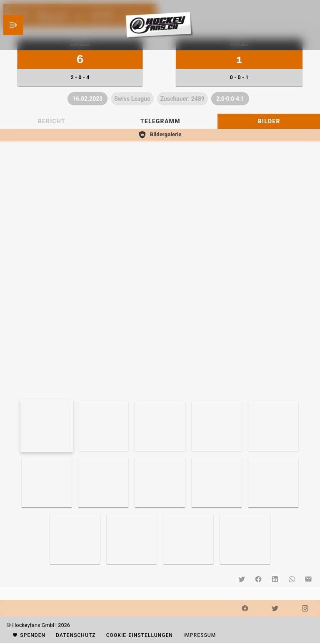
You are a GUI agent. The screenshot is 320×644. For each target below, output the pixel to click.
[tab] (160, 121)
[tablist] (160, 121)
